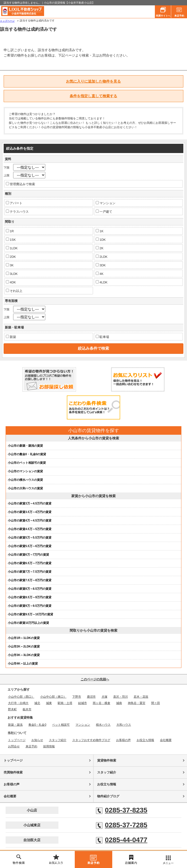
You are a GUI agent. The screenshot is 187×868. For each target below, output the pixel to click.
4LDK (102, 282)
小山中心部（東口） (53, 697)
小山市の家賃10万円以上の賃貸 (28, 623)
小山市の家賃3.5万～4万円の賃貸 (30, 512)
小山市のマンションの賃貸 (25, 471)
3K (10, 265)
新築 (11, 337)
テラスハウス (17, 212)
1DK (101, 240)
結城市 (83, 703)
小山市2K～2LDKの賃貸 (24, 646)
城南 (119, 703)
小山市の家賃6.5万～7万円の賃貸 (30, 563)
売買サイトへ (163, 11)
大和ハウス (124, 725)
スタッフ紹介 (58, 740)
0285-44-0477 (122, 840)
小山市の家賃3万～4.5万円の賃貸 (30, 503)
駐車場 (102, 337)
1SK (11, 240)
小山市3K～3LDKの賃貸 (24, 655)
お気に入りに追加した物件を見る (93, 81)
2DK (11, 257)
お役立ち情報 (145, 740)
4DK (11, 282)
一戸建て (104, 212)
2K (100, 248)
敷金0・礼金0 (37, 725)
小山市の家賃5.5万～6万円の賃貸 (30, 546)
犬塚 (104, 697)
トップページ (7, 21)
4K (100, 274)
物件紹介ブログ (108, 796)
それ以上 (14, 291)
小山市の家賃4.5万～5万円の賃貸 (30, 529)
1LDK (12, 248)
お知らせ (37, 740)
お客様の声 (123, 740)
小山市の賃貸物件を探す (94, 430)
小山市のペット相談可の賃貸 (27, 463)
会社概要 (166, 740)
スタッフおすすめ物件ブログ (91, 740)
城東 (49, 703)
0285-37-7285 (122, 825)
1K (100, 231)
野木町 (12, 709)
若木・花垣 (141, 697)
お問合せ (14, 746)
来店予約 (179, 11)
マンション (106, 203)
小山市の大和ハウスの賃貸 (25, 488)
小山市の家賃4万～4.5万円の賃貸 (30, 521)
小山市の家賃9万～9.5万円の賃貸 (30, 606)
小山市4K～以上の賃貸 (23, 664)
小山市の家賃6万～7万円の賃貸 (28, 555)
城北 (37, 703)
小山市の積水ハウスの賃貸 (25, 480)
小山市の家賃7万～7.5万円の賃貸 (30, 572)
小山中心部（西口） (21, 697)
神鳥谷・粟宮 (137, 703)
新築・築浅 (15, 725)
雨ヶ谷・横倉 (102, 703)
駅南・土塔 (65, 703)
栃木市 (27, 709)
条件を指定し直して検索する (93, 96)
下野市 (77, 697)
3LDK (12, 274)
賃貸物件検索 (107, 760)
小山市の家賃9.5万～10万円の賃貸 (30, 614)
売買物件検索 (13, 772)
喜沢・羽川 (121, 697)
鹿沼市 (91, 697)
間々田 (156, 703)
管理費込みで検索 (20, 184)
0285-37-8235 (122, 810)
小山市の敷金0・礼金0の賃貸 (27, 454)
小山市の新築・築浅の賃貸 (25, 446)
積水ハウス (103, 725)
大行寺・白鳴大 (18, 703)
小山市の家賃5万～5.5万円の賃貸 (30, 538)
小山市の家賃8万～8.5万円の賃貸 (30, 589)
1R (10, 231)
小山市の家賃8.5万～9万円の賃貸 (30, 597)
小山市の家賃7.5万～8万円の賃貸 (30, 580)
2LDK (102, 257)
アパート (14, 203)
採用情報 (49, 746)
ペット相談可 (61, 725)
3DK (101, 265)
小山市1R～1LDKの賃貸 (24, 638)
